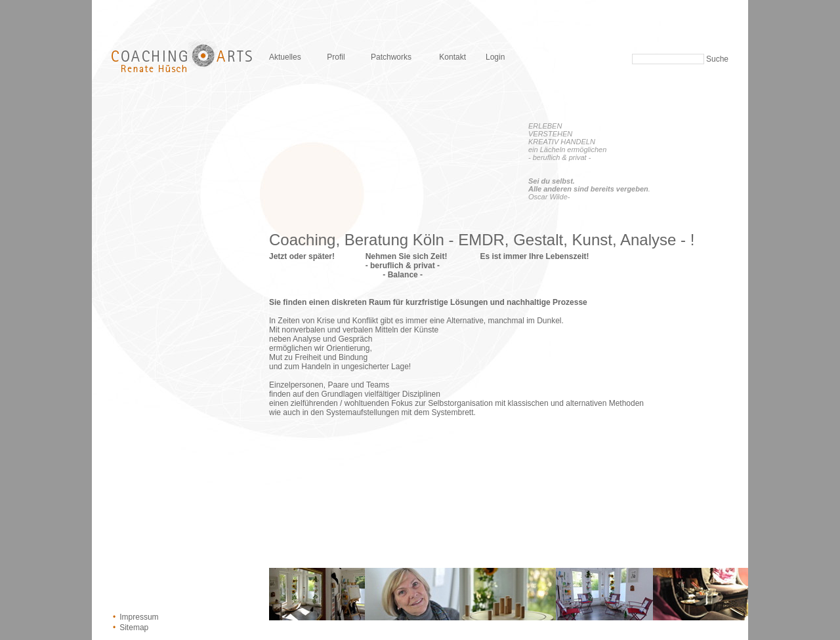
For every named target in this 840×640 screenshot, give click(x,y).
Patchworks (391, 57)
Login (495, 57)
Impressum (139, 617)
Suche (717, 59)
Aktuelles (285, 57)
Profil (336, 57)
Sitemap (134, 628)
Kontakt (452, 57)
